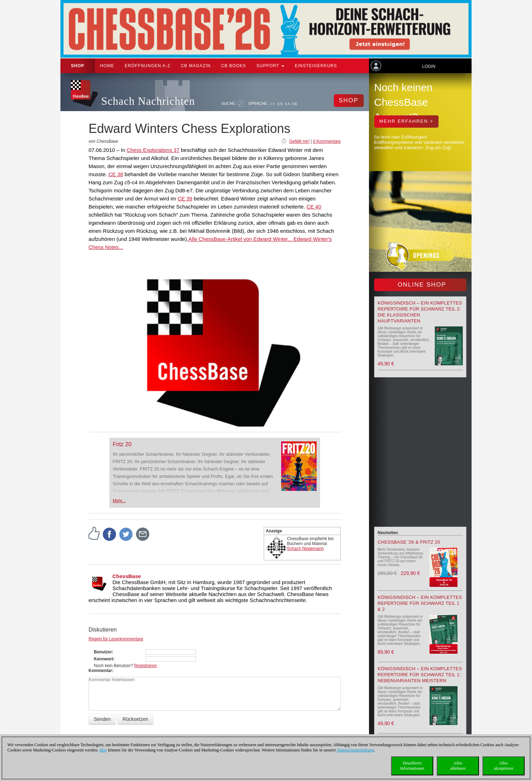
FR (295, 104)
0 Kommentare (327, 141)
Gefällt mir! (299, 141)
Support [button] (270, 66)
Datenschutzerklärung (355, 750)
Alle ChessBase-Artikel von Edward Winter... (240, 239)
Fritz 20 (122, 444)
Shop (78, 66)
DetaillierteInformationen (412, 766)
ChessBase (127, 576)
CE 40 (314, 207)
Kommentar (100, 671)
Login (429, 66)
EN (280, 104)
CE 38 (116, 174)
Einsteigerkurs (316, 66)
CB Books (233, 66)
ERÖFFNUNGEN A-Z (148, 66)
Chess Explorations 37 (153, 150)
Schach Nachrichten (148, 101)
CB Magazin (196, 66)
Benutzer (103, 652)
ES (288, 104)
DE (273, 104)
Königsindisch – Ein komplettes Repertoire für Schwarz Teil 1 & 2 (420, 603)
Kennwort (103, 659)
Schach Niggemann (306, 549)
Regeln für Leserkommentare (116, 639)
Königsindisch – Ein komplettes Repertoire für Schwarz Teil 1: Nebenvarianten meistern (420, 675)
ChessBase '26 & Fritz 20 (409, 542)
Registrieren (146, 666)
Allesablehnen (458, 766)
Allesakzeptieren (503, 766)
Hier (103, 750)
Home (107, 66)
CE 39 (185, 199)
